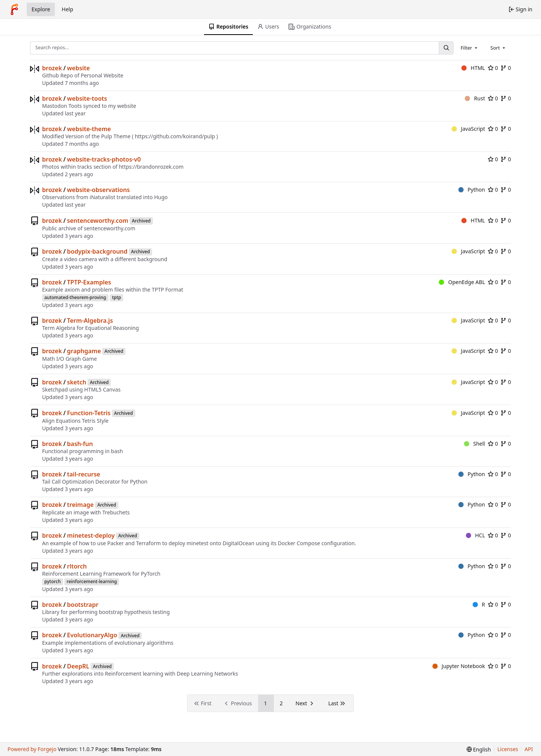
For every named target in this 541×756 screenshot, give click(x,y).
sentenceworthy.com (97, 221)
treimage (80, 505)
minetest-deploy (91, 535)
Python (472, 190)
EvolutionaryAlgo (92, 635)
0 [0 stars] (493, 68)
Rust (475, 98)
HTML (473, 68)
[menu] (479, 749)
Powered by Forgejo (32, 749)
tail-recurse (83, 474)
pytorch (53, 581)
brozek (52, 68)
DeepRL (78, 666)
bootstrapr (83, 605)
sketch (76, 382)
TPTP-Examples (89, 282)
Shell (475, 444)
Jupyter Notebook (459, 666)
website (78, 68)
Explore (41, 9)
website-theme (89, 129)
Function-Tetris (89, 413)
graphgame (84, 351)
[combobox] (470, 48)
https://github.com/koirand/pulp (175, 136)
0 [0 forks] (506, 68)
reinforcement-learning (92, 581)
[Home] (14, 9)
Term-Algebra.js (90, 321)
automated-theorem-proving (75, 297)
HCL (475, 535)
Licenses (508, 749)
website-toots (87, 98)
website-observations (98, 190)
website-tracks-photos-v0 (104, 159)
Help (67, 9)
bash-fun (80, 444)
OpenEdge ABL (462, 282)
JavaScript (468, 129)
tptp (116, 297)
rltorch (77, 566)
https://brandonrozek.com (151, 167)
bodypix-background (97, 251)
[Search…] (446, 48)
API (529, 749)
